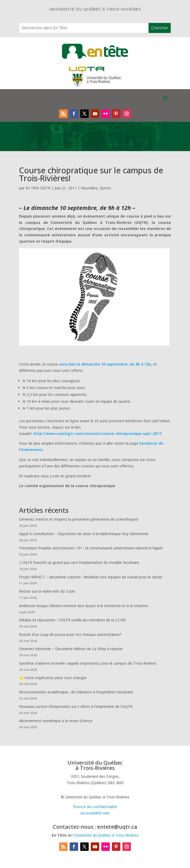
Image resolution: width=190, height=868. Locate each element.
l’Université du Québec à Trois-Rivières (106, 835)
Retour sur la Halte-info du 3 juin (47, 591)
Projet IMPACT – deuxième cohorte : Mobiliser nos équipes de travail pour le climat (91, 577)
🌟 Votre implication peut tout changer (53, 678)
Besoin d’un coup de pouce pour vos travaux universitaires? (70, 634)
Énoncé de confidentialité (95, 807)
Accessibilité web (95, 813)
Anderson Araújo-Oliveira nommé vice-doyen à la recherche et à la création (84, 606)
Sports (105, 188)
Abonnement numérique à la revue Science (56, 721)
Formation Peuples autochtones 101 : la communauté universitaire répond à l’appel (91, 548)
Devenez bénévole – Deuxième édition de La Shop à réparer (71, 649)
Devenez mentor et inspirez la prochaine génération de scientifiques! (79, 519)
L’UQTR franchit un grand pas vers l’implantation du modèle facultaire (79, 562)
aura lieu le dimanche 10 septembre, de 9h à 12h (105, 364)
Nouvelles (89, 188)
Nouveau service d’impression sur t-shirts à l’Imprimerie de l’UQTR (76, 706)
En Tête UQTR (38, 188)
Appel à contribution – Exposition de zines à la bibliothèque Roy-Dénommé (84, 534)
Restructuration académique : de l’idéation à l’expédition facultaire (76, 692)
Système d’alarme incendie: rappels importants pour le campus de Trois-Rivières (88, 663)
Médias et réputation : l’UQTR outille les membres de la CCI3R (72, 620)
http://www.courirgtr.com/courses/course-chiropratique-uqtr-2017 (97, 433)
